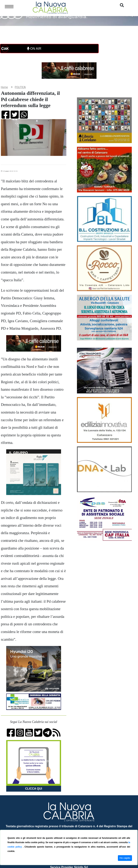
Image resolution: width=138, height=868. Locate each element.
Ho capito (125, 858)
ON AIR (34, 49)
